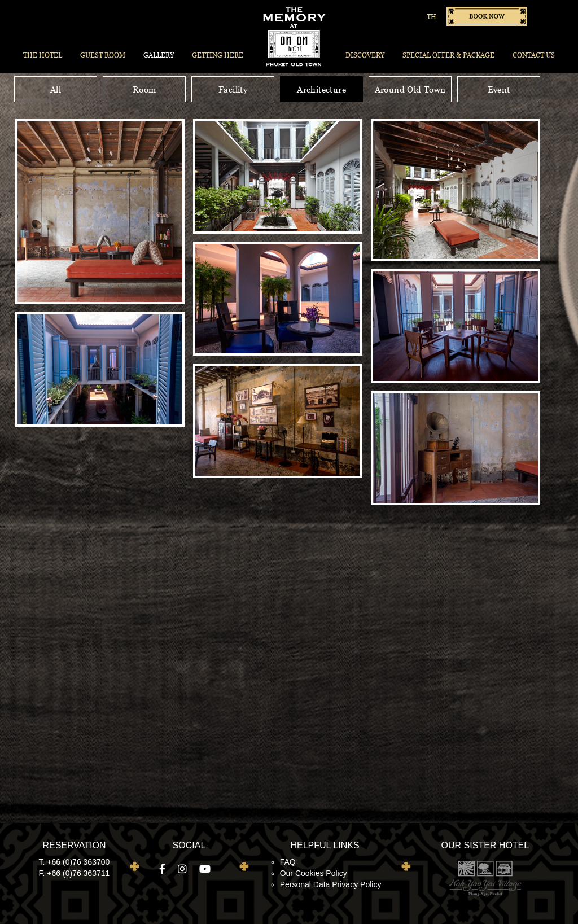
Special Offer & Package (448, 55)
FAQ (288, 862)
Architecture (321, 89)
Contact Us (534, 55)
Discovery (365, 55)
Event (499, 89)
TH (432, 17)
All (56, 89)
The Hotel (43, 55)
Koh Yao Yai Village (485, 877)
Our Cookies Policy (314, 873)
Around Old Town (410, 89)
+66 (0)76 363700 (78, 862)
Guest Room (103, 55)
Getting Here (218, 55)
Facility (233, 89)
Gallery (159, 55)
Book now (487, 16)
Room (144, 89)
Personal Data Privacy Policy (331, 884)
